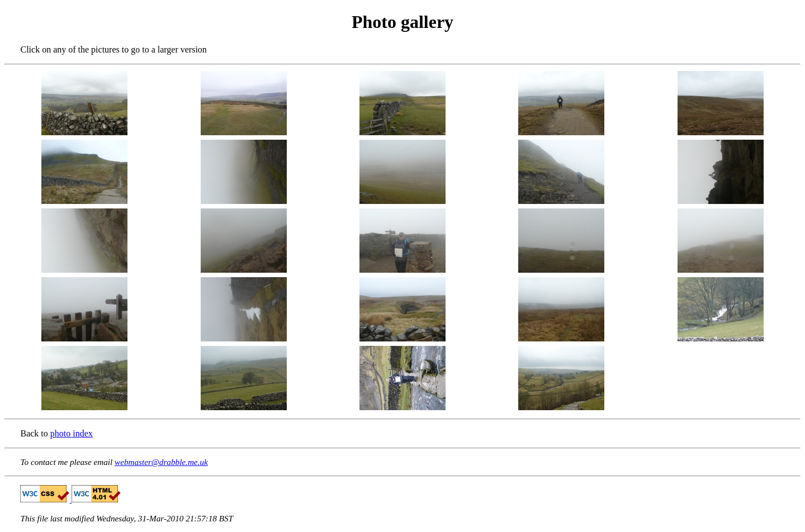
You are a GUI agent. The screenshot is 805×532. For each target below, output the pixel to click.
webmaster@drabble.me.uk (161, 462)
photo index (72, 433)
